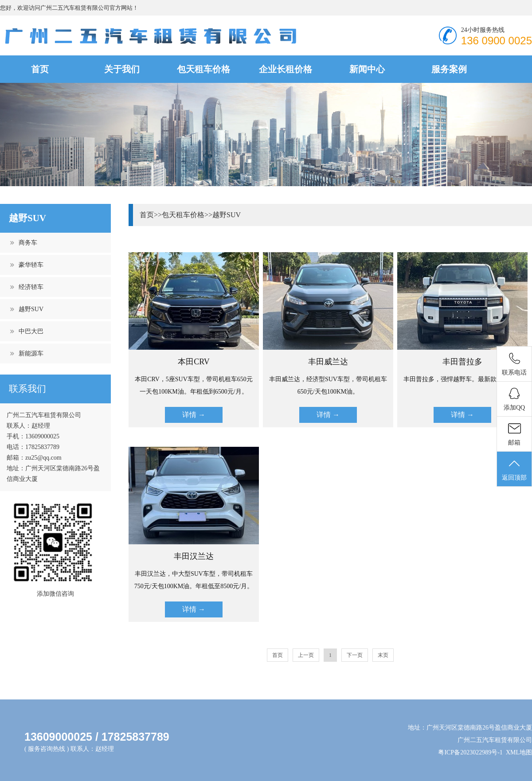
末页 (383, 655)
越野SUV (31, 309)
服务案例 (449, 69)
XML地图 (519, 752)
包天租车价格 (203, 69)
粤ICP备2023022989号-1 (470, 752)
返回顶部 (514, 469)
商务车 (28, 243)
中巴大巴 (31, 331)
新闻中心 (367, 69)
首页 (40, 69)
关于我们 (122, 69)
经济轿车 (31, 287)
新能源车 (31, 353)
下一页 (355, 655)
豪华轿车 (31, 265)
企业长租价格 (286, 69)
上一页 (306, 655)
